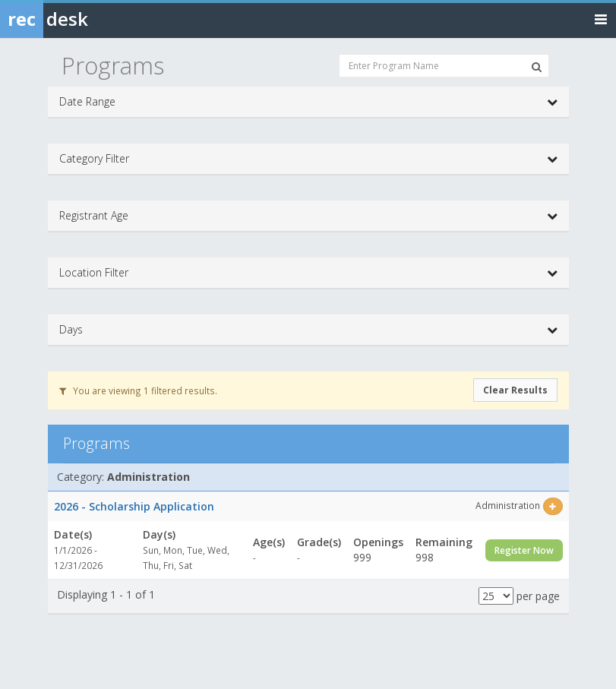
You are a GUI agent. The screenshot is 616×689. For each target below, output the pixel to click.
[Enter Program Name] (444, 66)
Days (308, 330)
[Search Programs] (537, 67)
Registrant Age (308, 216)
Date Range (308, 102)
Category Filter (308, 159)
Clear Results (515, 390)
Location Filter (308, 273)
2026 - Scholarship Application (134, 506)
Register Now (524, 550)
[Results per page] (496, 596)
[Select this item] (553, 506)
